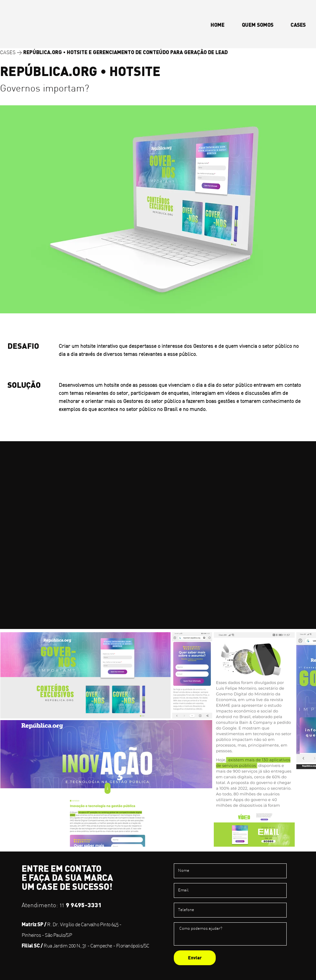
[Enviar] (195, 958)
